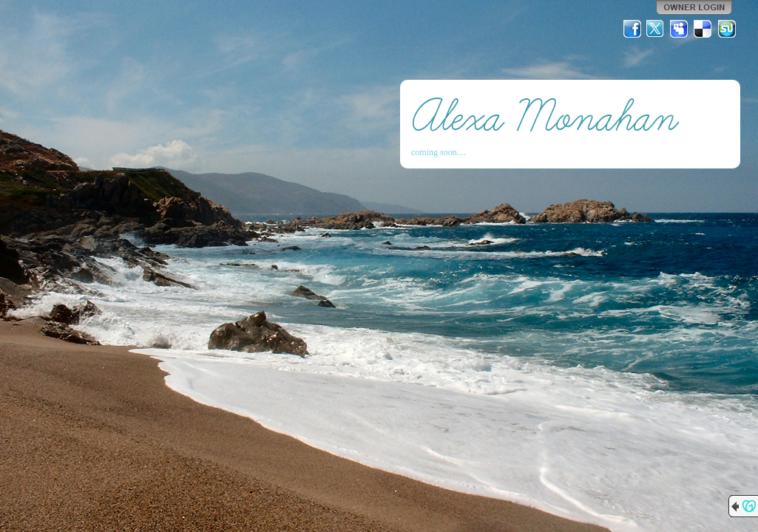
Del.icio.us (703, 29)
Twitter (656, 29)
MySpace (680, 29)
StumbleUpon (727, 29)
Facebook (632, 29)
